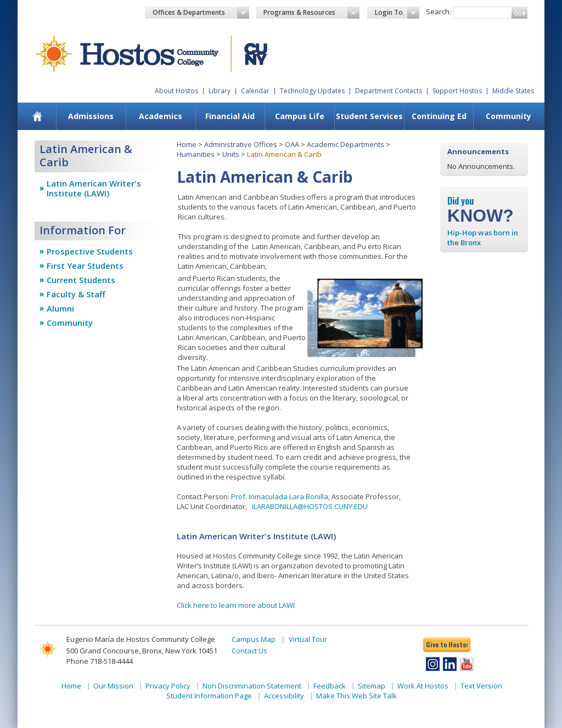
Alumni (60, 308)
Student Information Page (209, 696)
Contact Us (249, 651)
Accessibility (284, 696)
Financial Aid (230, 116)
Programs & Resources (312, 13)
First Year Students (85, 266)
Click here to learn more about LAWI (236, 605)
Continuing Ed (439, 116)
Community (508, 116)
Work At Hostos (423, 686)
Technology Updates (312, 91)
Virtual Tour (308, 639)
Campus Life (300, 116)
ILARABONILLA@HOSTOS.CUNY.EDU (310, 506)
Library (220, 91)
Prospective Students (90, 251)
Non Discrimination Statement (252, 686)
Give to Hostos (447, 644)
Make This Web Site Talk (356, 696)
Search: (439, 12)
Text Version (481, 686)
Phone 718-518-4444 (100, 661)
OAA (292, 144)
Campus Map (254, 639)
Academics (161, 116)
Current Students (81, 280)
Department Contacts (389, 91)
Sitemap (372, 686)
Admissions (91, 116)
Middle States (513, 91)
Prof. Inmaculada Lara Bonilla (280, 496)
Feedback (330, 686)
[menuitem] (38, 116)
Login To (397, 13)
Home (187, 144)
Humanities (196, 154)
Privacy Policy (168, 686)
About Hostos (176, 91)
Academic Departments (345, 144)
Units (231, 154)
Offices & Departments (201, 13)
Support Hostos (457, 91)
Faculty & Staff (76, 294)
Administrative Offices (241, 144)
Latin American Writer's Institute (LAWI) (94, 188)
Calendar (255, 91)
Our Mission (113, 686)
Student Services (369, 116)
